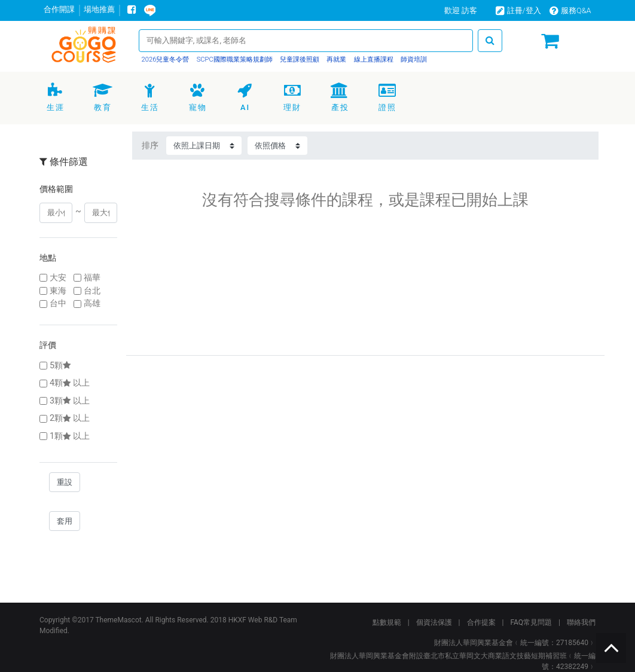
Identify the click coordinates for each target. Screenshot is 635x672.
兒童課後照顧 (299, 59)
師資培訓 (413, 59)
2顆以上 (70, 418)
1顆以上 (70, 436)
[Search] (306, 40)
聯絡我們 (581, 622)
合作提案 (481, 622)
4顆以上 (70, 383)
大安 (58, 278)
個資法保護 (434, 622)
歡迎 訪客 (461, 10)
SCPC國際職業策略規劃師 (234, 59)
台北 (92, 291)
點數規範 (387, 622)
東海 (58, 291)
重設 (65, 482)
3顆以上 (70, 401)
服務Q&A (570, 10)
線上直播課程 (373, 59)
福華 (92, 278)
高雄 (92, 303)
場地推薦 (99, 9)
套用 (65, 521)
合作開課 (59, 9)
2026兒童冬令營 (166, 59)
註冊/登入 (518, 10)
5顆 (61, 366)
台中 (58, 303)
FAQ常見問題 (531, 622)
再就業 (336, 59)
